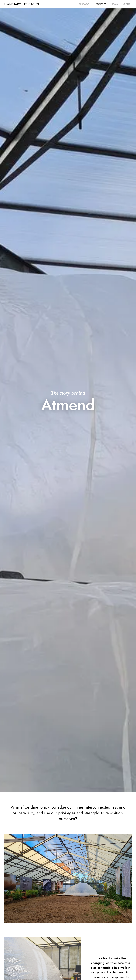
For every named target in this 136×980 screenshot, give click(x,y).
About (126, 4)
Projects (101, 4)
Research (85, 4)
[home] (21, 4)
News (114, 4)
